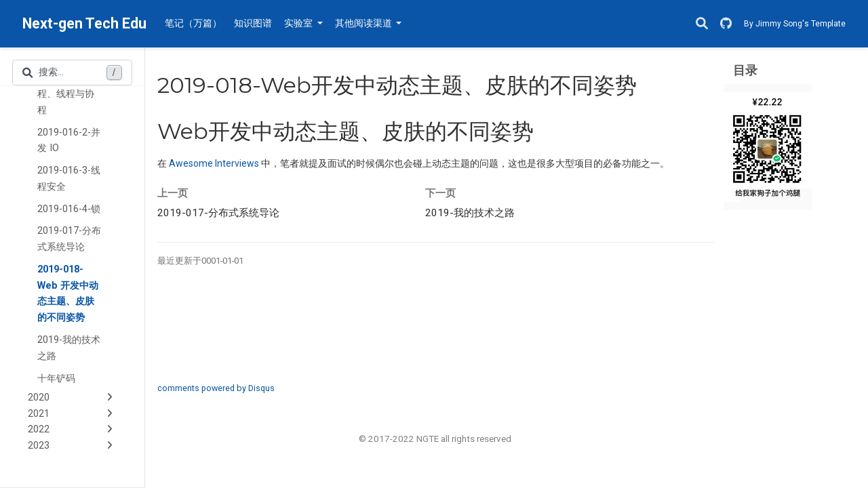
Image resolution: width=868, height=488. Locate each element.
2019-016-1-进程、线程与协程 (69, 94)
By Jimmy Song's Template (795, 24)
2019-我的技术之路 (69, 348)
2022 (39, 429)
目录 (745, 70)
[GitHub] (726, 24)
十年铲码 (56, 379)
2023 (39, 446)
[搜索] (702, 24)
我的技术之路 (470, 213)
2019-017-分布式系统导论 (69, 239)
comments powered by (216, 388)
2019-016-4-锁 (69, 209)
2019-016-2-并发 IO (69, 141)
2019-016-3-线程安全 (69, 179)
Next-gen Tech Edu (84, 23)
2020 (39, 398)
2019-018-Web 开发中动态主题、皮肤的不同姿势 (68, 293)
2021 (39, 414)
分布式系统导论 (218, 213)
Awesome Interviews (214, 163)
